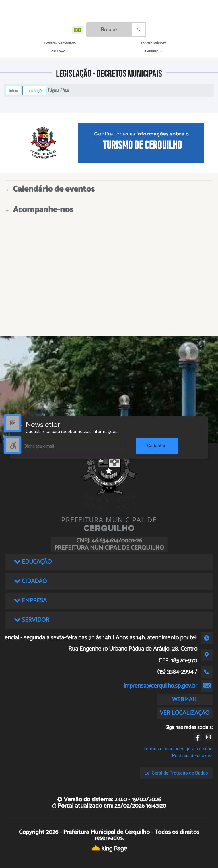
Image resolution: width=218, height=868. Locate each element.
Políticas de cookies (192, 756)
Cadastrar (157, 446)
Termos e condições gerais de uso (178, 749)
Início (13, 90)
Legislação (34, 90)
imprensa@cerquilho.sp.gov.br (160, 686)
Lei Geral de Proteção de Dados (176, 773)
